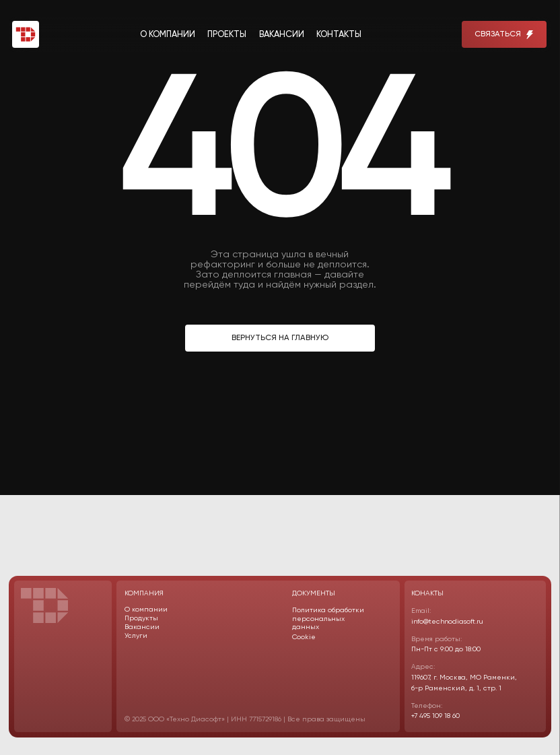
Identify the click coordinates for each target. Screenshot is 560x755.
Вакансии (142, 627)
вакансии (282, 35)
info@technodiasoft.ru (447, 622)
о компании (168, 35)
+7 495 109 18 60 (435, 716)
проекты (227, 35)
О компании (146, 610)
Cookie (304, 637)
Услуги (136, 636)
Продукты (141, 618)
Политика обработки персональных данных (328, 619)
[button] (504, 34)
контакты (339, 35)
